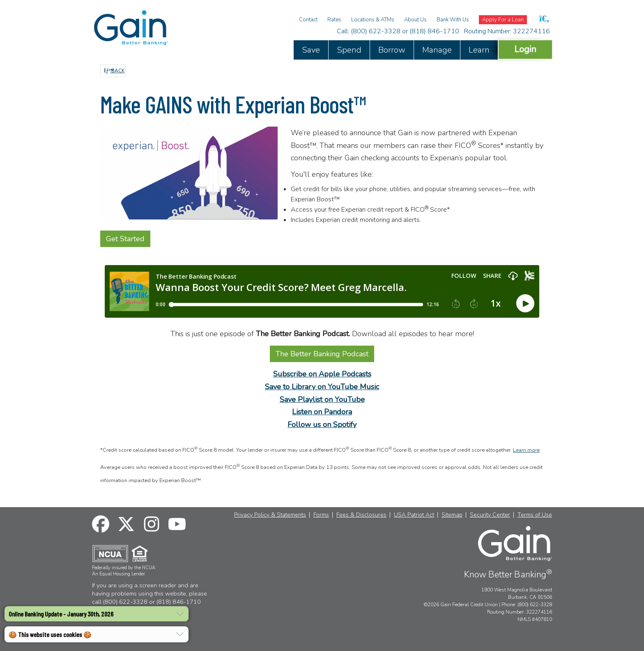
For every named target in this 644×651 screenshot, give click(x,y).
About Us (415, 20)
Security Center (490, 515)
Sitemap (452, 515)
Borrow (392, 50)
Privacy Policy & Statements (270, 515)
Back (114, 71)
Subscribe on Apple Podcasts (322, 374)
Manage (437, 50)
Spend (349, 50)
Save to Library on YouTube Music (322, 387)
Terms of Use (535, 515)
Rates (334, 20)
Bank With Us (453, 20)
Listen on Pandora (322, 412)
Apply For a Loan (503, 20)
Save (311, 50)
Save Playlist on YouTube (322, 399)
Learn (479, 50)
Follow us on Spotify (322, 425)
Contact (308, 20)
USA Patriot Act (414, 515)
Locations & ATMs (373, 20)
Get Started (125, 239)
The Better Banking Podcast (322, 354)
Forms (321, 515)
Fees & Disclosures (361, 515)
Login (525, 49)
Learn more (526, 450)
